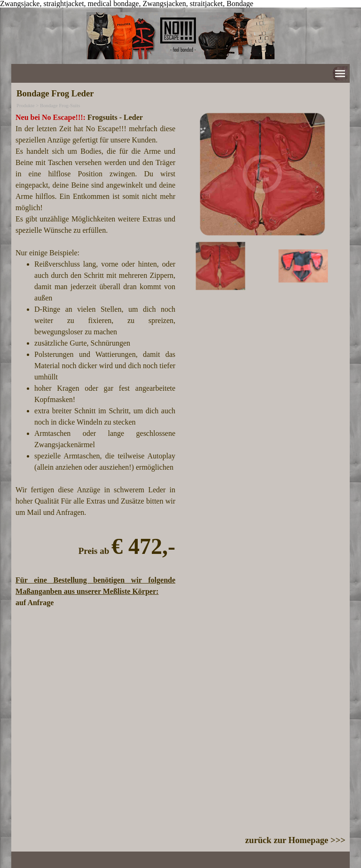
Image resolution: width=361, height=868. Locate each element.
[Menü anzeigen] (340, 74)
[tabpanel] (95, 360)
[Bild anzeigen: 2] (303, 267)
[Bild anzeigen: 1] (220, 267)
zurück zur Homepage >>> (295, 840)
